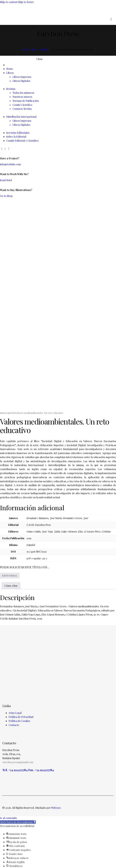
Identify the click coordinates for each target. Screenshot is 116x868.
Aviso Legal (15, 713)
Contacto (14, 725)
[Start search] (111, 19)
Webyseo (56, 808)
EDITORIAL (10, 576)
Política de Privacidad (21, 717)
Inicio (3, 413)
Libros (34, 49)
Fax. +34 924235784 (41, 770)
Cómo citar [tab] (11, 586)
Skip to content (9, 2)
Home (26, 49)
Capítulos (44, 49)
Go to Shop (6, 196)
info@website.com (10, 164)
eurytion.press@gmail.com (18, 762)
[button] (18, 822)
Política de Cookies (19, 721)
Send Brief (6, 180)
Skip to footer (26, 2)
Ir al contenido (9, 818)
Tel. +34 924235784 (15, 770)
